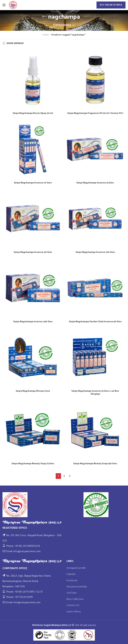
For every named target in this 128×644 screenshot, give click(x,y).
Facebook (72, 581)
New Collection (75, 599)
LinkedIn (71, 574)
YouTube (71, 593)
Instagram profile (76, 568)
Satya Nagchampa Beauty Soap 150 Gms (95, 463)
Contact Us (73, 605)
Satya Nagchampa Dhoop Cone (33, 391)
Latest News (74, 612)
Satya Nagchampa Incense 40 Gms (33, 252)
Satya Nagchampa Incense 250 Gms (33, 321)
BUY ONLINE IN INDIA (111, 5)
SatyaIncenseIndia (77, 587)
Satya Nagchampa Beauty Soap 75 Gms (33, 463)
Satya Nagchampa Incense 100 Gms (95, 252)
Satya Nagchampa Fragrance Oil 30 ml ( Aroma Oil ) (95, 113)
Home (46, 35)
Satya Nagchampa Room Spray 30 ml (33, 113)
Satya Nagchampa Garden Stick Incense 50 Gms (95, 321)
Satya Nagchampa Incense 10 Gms (33, 183)
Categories (62, 25)
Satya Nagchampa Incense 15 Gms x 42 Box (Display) (95, 392)
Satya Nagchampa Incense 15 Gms (95, 183)
